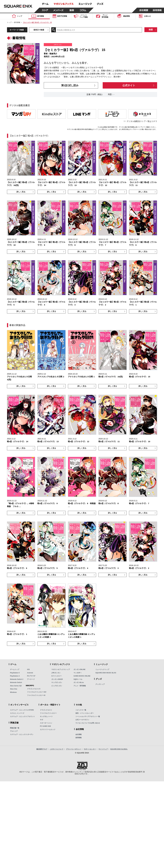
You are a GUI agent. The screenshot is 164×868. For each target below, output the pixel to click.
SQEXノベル (78, 679)
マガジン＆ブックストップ (61, 669)
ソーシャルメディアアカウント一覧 (88, 716)
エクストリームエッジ (48, 729)
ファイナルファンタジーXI (36, 695)
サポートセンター (90, 749)
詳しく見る (21, 192)
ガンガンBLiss (79, 682)
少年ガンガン (56, 673)
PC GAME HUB (45, 726)
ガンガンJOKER (57, 679)
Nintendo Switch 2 (17, 679)
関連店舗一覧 (15, 728)
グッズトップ (100, 684)
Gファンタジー (57, 676)
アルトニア (14, 731)
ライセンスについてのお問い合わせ (88, 723)
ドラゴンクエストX (34, 689)
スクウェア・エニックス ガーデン (22, 734)
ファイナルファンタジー (48, 713)
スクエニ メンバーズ (17, 713)
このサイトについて (56, 749)
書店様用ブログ (42, 749)
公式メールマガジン (82, 720)
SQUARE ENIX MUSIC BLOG (106, 673)
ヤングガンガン (57, 682)
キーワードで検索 (17, 30)
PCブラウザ (31, 676)
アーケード (31, 679)
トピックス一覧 (81, 710)
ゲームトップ (15, 669)
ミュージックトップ (102, 669)
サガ (41, 720)
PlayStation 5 (15, 673)
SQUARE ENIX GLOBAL (119, 749)
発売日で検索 (39, 30)
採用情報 (79, 738)
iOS (28, 669)
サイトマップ (103, 749)
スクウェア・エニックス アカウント (22, 716)
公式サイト (129, 85)
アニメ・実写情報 (80, 686)
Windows (13, 692)
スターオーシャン (46, 723)
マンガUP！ (78, 673)
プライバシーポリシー (74, 749)
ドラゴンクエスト (46, 710)
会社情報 (79, 734)
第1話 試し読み (70, 85)
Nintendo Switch (16, 682)
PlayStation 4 (15, 676)
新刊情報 (17, 22)
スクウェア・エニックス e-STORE (22, 710)
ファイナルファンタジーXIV (37, 692)
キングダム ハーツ (46, 716)
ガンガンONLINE (79, 669)
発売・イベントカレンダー (85, 713)
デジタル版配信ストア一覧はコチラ (142, 121)
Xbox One (14, 689)
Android (30, 673)
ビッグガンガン (57, 686)
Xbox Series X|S (16, 686)
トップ (9, 22)
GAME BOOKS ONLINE (82, 676)
